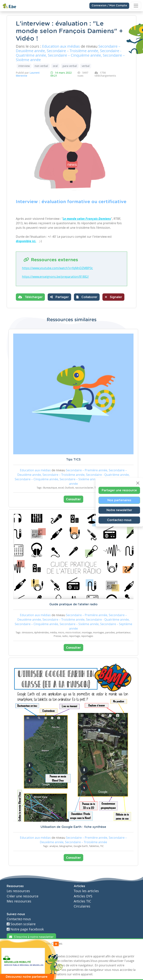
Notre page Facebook (25, 929)
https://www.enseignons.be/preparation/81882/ (55, 277)
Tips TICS (73, 460)
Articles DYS (83, 896)
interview (24, 66)
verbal (86, 66)
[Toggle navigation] (136, 6)
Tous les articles (86, 891)
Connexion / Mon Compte (109, 6)
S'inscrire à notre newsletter (31, 937)
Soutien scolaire (21, 924)
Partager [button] (59, 297)
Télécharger (30, 297)
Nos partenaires (119, 500)
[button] (87, 297)
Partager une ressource (119, 490)
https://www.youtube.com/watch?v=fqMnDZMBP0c (57, 268)
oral (55, 66)
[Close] (138, 483)
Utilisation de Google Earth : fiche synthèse (73, 827)
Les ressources (18, 891)
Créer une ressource (23, 896)
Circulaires (82, 906)
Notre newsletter (119, 510)
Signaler (113, 297)
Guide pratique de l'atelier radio (73, 604)
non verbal (41, 66)
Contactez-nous (119, 520)
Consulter (73, 499)
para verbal (70, 66)
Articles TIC (82, 901)
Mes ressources (19, 901)
